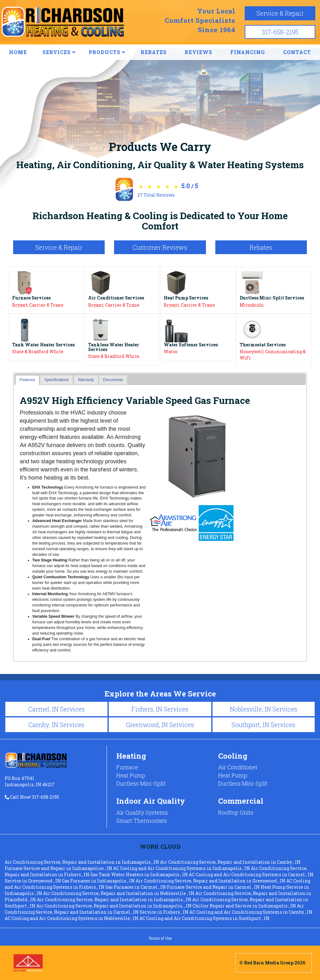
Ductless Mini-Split (141, 783)
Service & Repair (280, 13)
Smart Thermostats (142, 821)
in (82, 862)
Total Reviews (156, 195)
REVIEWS (198, 52)
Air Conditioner (238, 767)
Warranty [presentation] (86, 380)
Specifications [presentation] (57, 380)
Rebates (261, 247)
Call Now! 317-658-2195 (32, 797)
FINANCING (248, 52)
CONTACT (297, 52)
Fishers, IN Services (160, 709)
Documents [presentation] (113, 380)
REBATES (154, 52)
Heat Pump (131, 775)
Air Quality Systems (142, 812)
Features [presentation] (27, 380)
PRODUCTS (107, 52)
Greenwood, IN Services (160, 725)
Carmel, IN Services (56, 709)
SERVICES (59, 52)
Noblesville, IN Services (263, 709)
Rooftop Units (236, 812)
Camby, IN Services (56, 725)
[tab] (27, 380)
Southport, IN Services (263, 725)
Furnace (127, 767)
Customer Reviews (160, 247)
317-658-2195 (280, 32)
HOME (18, 52)
